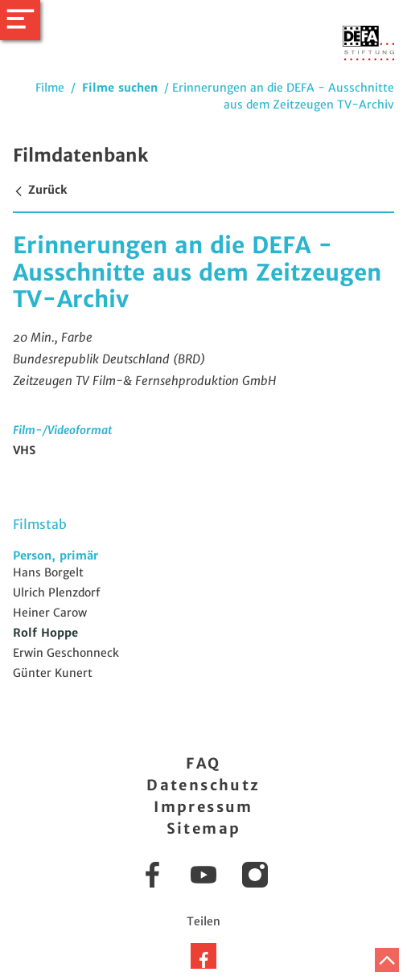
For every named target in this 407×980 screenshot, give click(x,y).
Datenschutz (203, 785)
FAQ (203, 763)
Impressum (203, 807)
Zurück (40, 190)
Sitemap (204, 828)
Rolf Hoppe (45, 633)
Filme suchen (120, 88)
